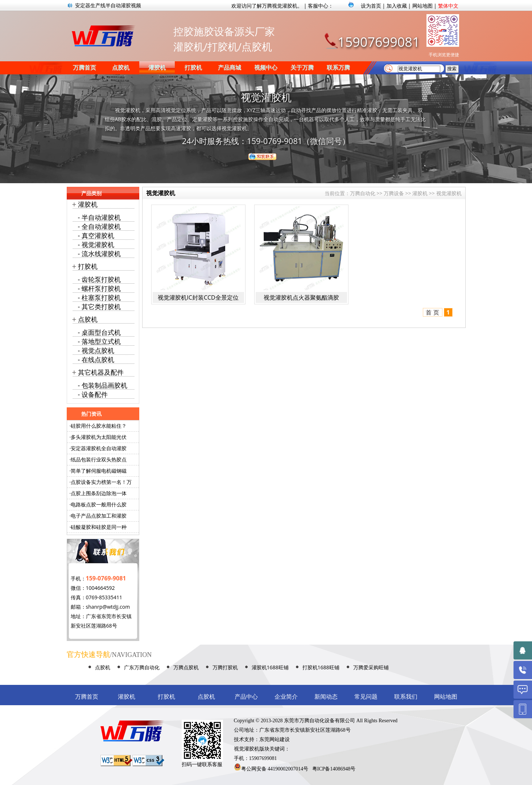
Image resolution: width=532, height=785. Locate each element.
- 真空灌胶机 (96, 235)
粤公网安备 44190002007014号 (275, 769)
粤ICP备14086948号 (334, 769)
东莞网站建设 (275, 739)
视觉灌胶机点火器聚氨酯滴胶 (301, 297)
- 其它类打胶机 (99, 307)
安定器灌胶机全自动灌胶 (99, 448)
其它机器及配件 (101, 372)
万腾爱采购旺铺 (371, 667)
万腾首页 (84, 68)
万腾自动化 (363, 193)
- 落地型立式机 (99, 341)
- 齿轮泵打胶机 (99, 279)
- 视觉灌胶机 (96, 244)
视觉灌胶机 (449, 193)
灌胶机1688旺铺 (270, 667)
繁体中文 (448, 6)
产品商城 (230, 68)
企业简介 (286, 697)
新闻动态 (326, 697)
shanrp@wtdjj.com (108, 607)
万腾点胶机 (186, 667)
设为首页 (371, 6)
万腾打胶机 (225, 667)
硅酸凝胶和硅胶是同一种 (99, 527)
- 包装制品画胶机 (103, 385)
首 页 (432, 312)
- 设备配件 (93, 394)
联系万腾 (338, 68)
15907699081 (379, 42)
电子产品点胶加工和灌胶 (99, 516)
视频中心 (266, 68)
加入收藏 (397, 6)
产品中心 (246, 697)
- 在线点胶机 (96, 359)
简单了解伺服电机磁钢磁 (99, 471)
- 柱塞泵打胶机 (99, 297)
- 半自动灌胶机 (99, 217)
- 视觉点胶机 (96, 350)
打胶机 (193, 68)
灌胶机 (157, 68)
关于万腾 (302, 68)
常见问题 (366, 697)
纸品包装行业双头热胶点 (99, 459)
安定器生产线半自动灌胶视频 (108, 5)
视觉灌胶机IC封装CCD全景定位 (198, 297)
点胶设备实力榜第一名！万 (101, 482)
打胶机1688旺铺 (321, 667)
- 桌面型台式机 (99, 332)
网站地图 (422, 6)
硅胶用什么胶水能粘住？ (99, 426)
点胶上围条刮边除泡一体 (99, 493)
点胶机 (121, 68)
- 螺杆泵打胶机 (99, 288)
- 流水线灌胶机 (99, 254)
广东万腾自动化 (142, 667)
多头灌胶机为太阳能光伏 (99, 437)
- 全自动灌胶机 (99, 226)
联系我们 (406, 697)
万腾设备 (394, 193)
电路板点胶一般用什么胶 (99, 504)
